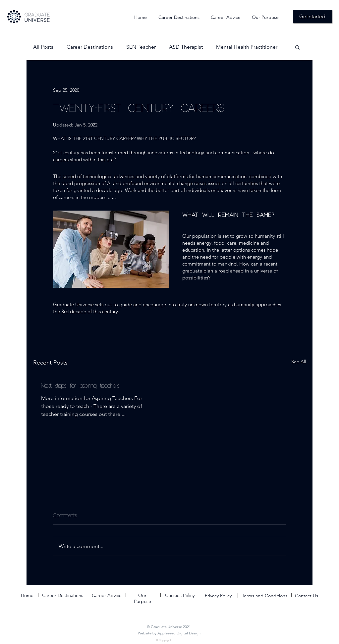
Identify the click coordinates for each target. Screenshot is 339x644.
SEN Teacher (141, 47)
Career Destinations (90, 47)
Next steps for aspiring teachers (80, 385)
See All (299, 362)
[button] (297, 47)
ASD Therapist (186, 47)
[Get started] (312, 17)
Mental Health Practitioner (247, 47)
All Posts (43, 47)
